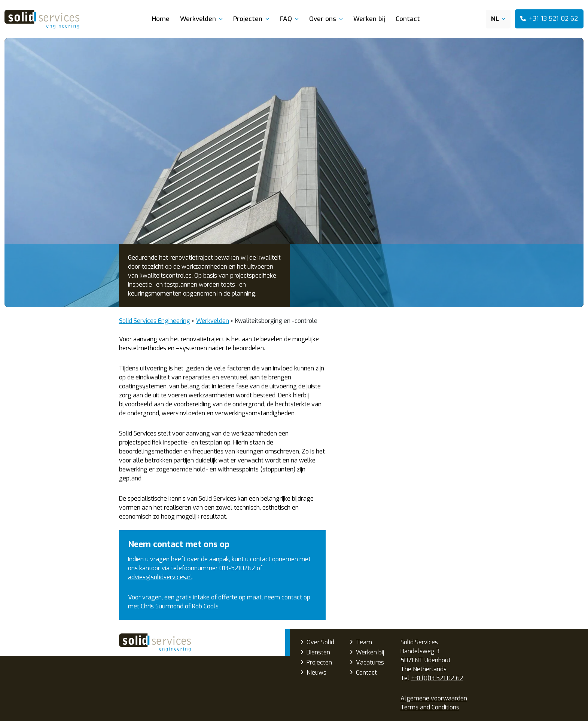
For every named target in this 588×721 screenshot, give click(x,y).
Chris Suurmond (162, 606)
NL (495, 19)
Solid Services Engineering (155, 642)
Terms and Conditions (430, 707)
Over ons (323, 19)
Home (161, 19)
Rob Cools (205, 606)
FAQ (286, 19)
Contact (408, 19)
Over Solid (320, 642)
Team (364, 642)
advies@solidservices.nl (160, 577)
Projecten (248, 19)
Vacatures (370, 662)
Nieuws (316, 673)
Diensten (318, 652)
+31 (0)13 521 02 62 (437, 678)
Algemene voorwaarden (434, 698)
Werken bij (369, 19)
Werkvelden (198, 19)
